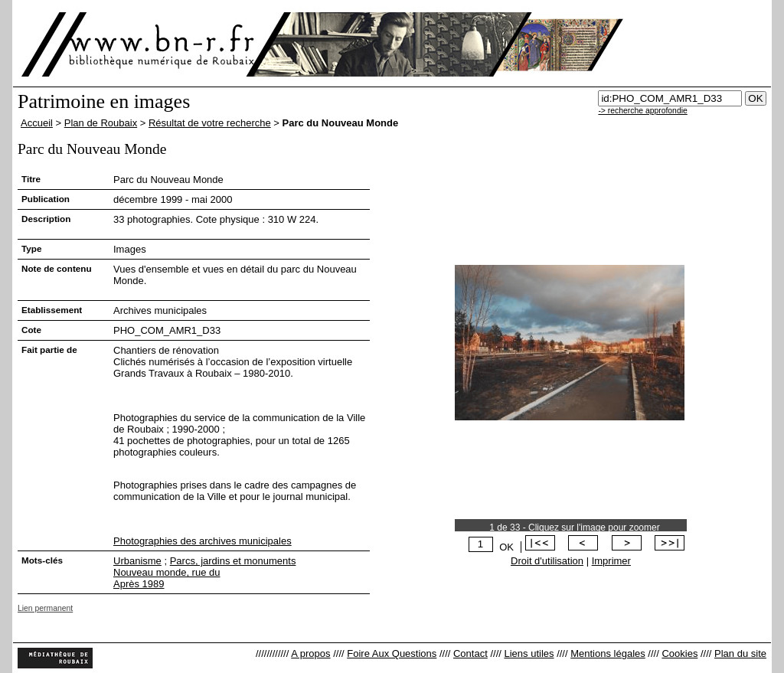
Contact (470, 653)
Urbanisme (137, 561)
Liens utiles (529, 653)
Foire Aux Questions (392, 653)
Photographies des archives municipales (203, 541)
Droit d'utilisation (547, 561)
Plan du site (740, 653)
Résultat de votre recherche (210, 123)
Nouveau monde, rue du (167, 572)
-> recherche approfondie (642, 111)
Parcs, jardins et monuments (233, 561)
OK (506, 547)
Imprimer (611, 561)
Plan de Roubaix (101, 123)
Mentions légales (608, 653)
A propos (310, 653)
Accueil (37, 123)
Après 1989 (139, 584)
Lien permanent (45, 608)
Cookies (679, 653)
